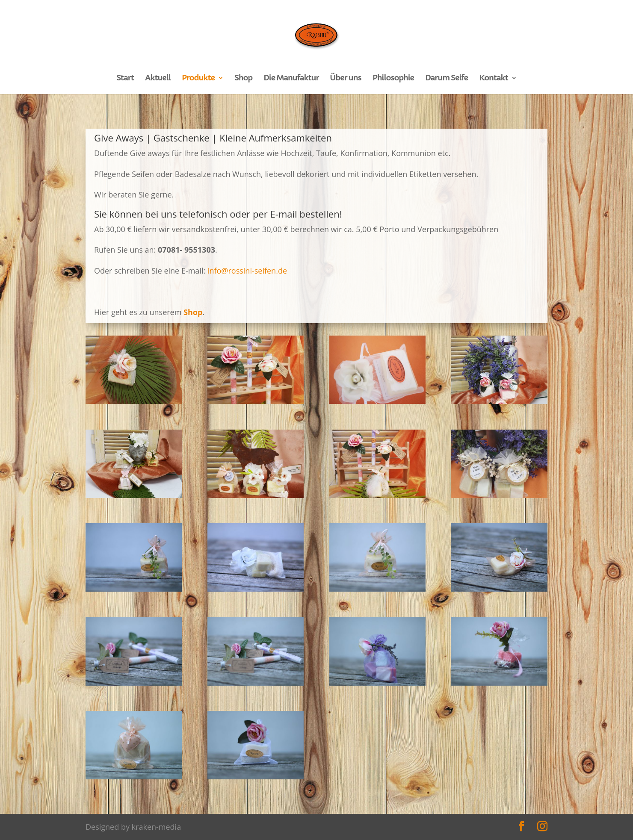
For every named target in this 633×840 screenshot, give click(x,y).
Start (125, 79)
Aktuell (158, 79)
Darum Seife (447, 79)
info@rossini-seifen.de (247, 271)
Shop (243, 79)
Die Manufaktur (291, 79)
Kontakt (493, 79)
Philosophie (393, 79)
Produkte (198, 79)
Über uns (346, 79)
